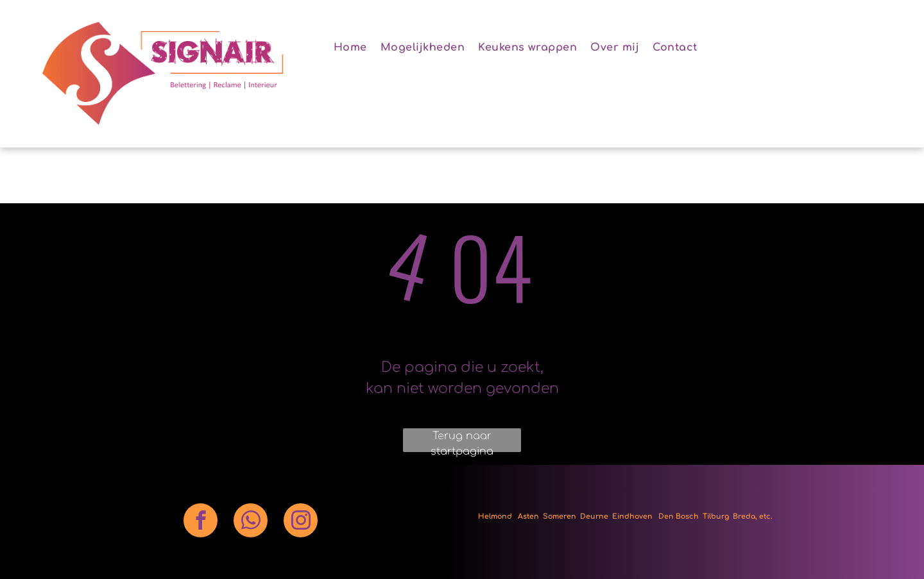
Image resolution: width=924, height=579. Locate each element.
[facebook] (201, 522)
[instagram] (301, 522)
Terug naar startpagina (462, 441)
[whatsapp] (251, 522)
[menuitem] (355, 47)
